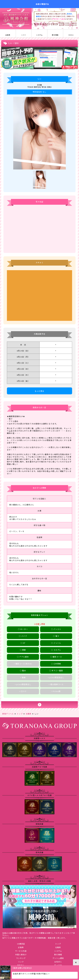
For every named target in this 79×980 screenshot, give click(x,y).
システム (58, 951)
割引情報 (58, 955)
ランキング (21, 958)
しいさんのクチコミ (39, 295)
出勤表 (21, 947)
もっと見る (40, 391)
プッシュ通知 (58, 958)
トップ (58, 944)
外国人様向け (21, 955)
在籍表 (58, 947)
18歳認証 (21, 944)
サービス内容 (21, 951)
